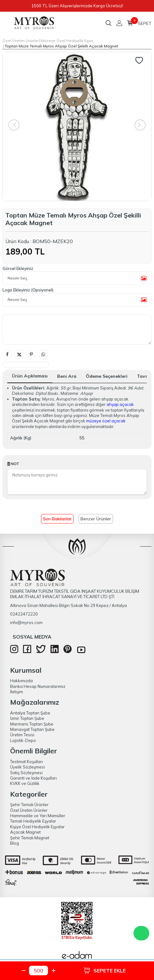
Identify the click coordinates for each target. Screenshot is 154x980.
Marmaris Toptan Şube (32, 724)
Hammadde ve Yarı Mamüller (38, 816)
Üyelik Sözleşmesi (27, 767)
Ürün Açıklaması (30, 376)
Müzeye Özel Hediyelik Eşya (67, 41)
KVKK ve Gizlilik (25, 783)
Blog (15, 843)
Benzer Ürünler (96, 519)
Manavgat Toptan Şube (32, 729)
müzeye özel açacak (106, 421)
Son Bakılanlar (57, 519)
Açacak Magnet (25, 832)
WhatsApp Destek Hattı (141, 933)
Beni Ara (67, 376)
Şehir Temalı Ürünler (29, 805)
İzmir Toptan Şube (27, 718)
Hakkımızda (21, 681)
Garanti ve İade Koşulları (33, 778)
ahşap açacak (120, 404)
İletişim (17, 692)
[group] (77, 126)
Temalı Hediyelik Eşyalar (33, 821)
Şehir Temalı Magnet (30, 838)
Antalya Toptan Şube (30, 713)
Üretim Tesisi (22, 735)
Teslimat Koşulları (27, 762)
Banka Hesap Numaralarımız (38, 686)
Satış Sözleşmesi (26, 773)
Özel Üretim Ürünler (21, 41)
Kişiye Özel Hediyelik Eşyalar (37, 827)
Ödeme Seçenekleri (107, 376)
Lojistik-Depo (23, 740)
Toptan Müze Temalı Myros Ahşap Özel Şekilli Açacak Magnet (61, 46)
